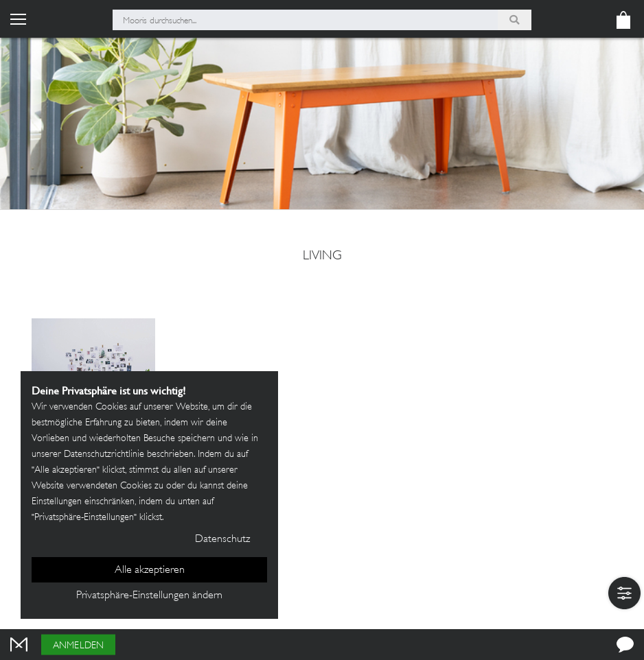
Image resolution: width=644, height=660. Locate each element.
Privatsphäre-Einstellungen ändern (149, 596)
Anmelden (78, 646)
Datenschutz (222, 540)
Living (322, 257)
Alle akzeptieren (150, 570)
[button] (624, 593)
